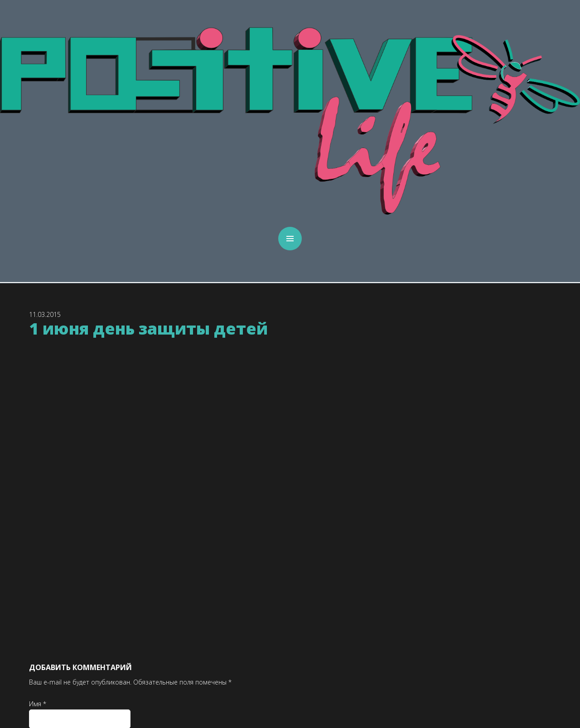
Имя (38, 704)
